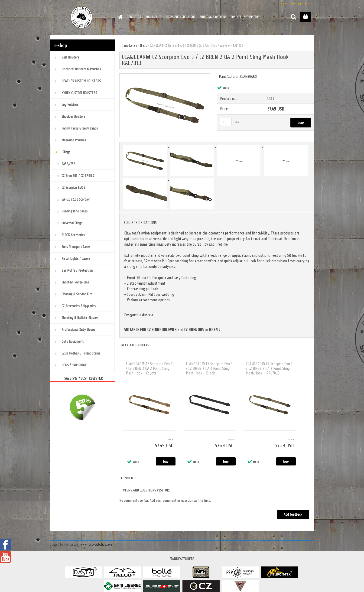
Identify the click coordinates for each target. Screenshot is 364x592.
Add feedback (293, 515)
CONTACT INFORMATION (245, 17)
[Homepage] (120, 17)
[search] (293, 17)
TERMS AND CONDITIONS (180, 17)
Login (284, 3)
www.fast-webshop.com (96, 545)
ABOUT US (135, 17)
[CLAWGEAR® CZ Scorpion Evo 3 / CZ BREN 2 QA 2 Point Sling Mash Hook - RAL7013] (165, 75)
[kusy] (226, 122)
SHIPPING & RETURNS (213, 17)
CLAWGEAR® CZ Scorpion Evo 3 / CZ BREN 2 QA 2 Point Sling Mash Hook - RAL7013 (269, 369)
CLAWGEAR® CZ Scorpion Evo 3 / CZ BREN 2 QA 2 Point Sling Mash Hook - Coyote (149, 369)
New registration (301, 3)
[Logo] (82, 17)
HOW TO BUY (153, 17)
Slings (143, 46)
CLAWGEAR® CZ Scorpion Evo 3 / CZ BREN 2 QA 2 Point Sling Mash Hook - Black (209, 369)
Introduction (130, 46)
